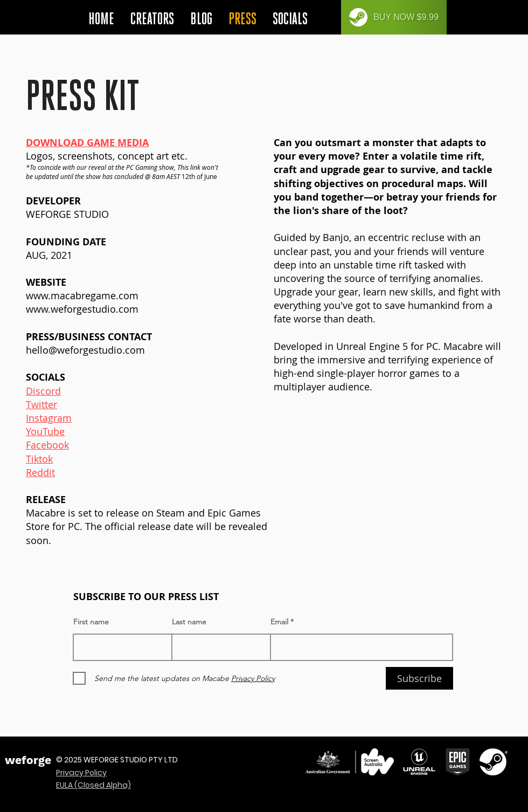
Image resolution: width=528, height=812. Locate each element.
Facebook (47, 445)
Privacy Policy (81, 773)
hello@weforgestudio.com (85, 350)
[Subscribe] (419, 678)
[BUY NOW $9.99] (394, 17)
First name (91, 622)
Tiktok (39, 459)
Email (279, 622)
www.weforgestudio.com (82, 309)
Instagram (49, 418)
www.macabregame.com (82, 295)
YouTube (45, 431)
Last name (189, 622)
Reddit (40, 472)
